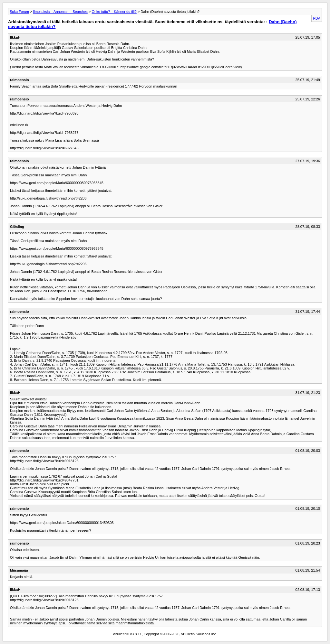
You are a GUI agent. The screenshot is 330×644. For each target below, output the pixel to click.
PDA (317, 18)
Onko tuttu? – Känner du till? (114, 12)
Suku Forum (19, 12)
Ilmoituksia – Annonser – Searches (60, 12)
